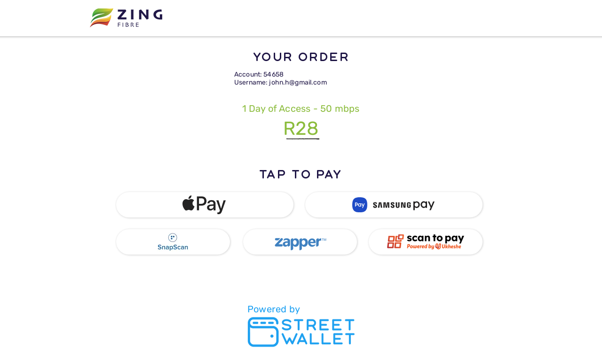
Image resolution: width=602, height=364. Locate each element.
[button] (205, 205)
